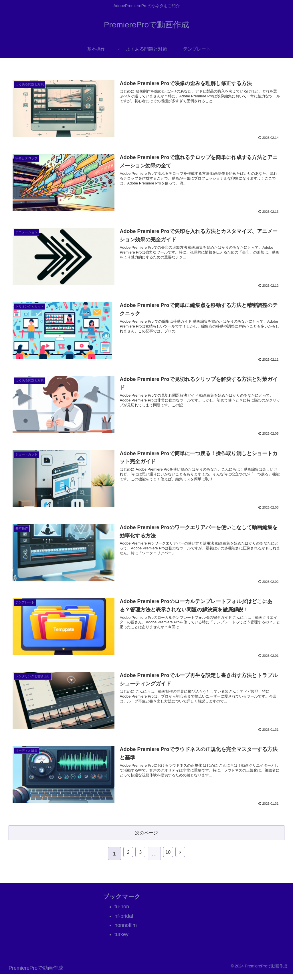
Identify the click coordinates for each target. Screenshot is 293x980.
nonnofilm (126, 931)
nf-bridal (124, 921)
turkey (121, 940)
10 (170, 859)
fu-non (122, 912)
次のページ (147, 837)
